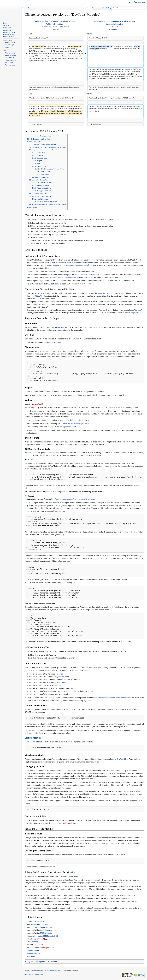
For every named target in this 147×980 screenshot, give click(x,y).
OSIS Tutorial (39, 921)
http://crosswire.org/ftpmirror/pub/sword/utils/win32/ (113, 698)
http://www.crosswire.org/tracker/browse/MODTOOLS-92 (73, 499)
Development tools (42, 962)
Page (24, 8)
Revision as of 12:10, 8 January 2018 (49, 21)
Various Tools (37, 404)
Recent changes (10, 43)
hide (50, 136)
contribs (60, 24)
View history (107, 8)
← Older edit (55, 30)
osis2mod (97, 455)
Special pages (9, 58)
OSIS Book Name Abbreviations (39, 927)
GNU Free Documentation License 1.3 (52, 971)
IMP (30, 503)
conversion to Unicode (52, 342)
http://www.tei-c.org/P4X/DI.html (63, 427)
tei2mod (63, 683)
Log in (131, 2)
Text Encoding (33, 942)
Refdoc (49, 24)
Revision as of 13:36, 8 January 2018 (108, 21)
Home (5, 23)
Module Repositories (46, 948)
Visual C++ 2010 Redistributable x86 (89, 275)
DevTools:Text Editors (115, 281)
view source (70, 21)
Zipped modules (33, 951)
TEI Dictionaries (46, 933)
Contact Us (7, 30)
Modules (54, 962)
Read (89, 8)
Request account (140, 2)
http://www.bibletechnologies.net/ (75, 424)
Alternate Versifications (62, 327)
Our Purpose (7, 28)
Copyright (31, 956)
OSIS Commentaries (48, 930)
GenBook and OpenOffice (37, 939)
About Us (6, 26)
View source (97, 8)
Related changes (10, 55)
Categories (29, 962)
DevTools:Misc (122, 759)
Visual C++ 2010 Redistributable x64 (65, 277)
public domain (103, 293)
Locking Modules (33, 738)
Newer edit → (114, 30)
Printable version (10, 60)
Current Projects (9, 37)
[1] (89, 265)
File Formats (39, 945)
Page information (10, 65)
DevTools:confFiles (67, 823)
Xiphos (30, 271)
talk (54, 24)
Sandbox (8, 47)
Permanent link (10, 63)
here (91, 284)
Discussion (31, 8)
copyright (70, 876)
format (124, 895)
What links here (10, 53)
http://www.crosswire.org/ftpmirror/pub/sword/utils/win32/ (65, 265)
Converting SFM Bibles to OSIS (46, 936)
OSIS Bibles (45, 924)
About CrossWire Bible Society (33, 975)
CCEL (37, 296)
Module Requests (131, 313)
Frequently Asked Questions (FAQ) (9, 33)
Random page (9, 45)
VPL (26, 463)
